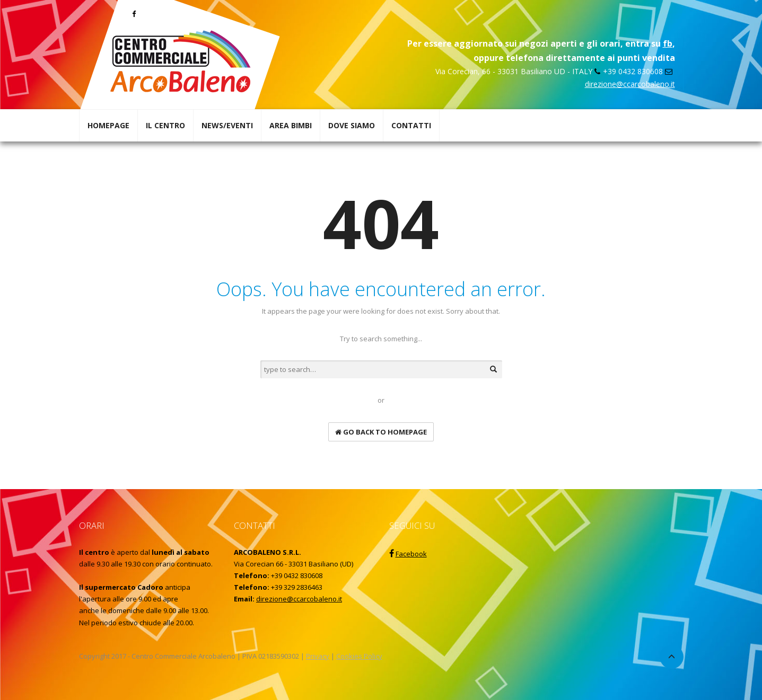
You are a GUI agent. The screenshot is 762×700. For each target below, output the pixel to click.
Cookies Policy (359, 656)
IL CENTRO (165, 125)
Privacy (318, 656)
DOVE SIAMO (352, 125)
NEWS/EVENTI (227, 125)
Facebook (411, 554)
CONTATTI (411, 125)
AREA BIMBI (291, 125)
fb (668, 43)
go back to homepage (381, 432)
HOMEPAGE (108, 125)
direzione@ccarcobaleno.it (630, 84)
